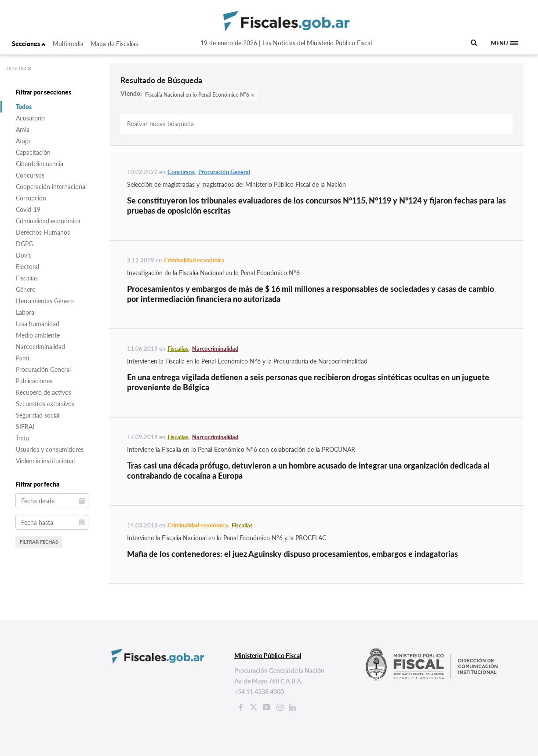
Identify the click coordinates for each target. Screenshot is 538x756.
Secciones (29, 44)
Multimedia (68, 44)
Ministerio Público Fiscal (339, 43)
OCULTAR (19, 69)
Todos (24, 107)
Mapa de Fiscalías (114, 44)
